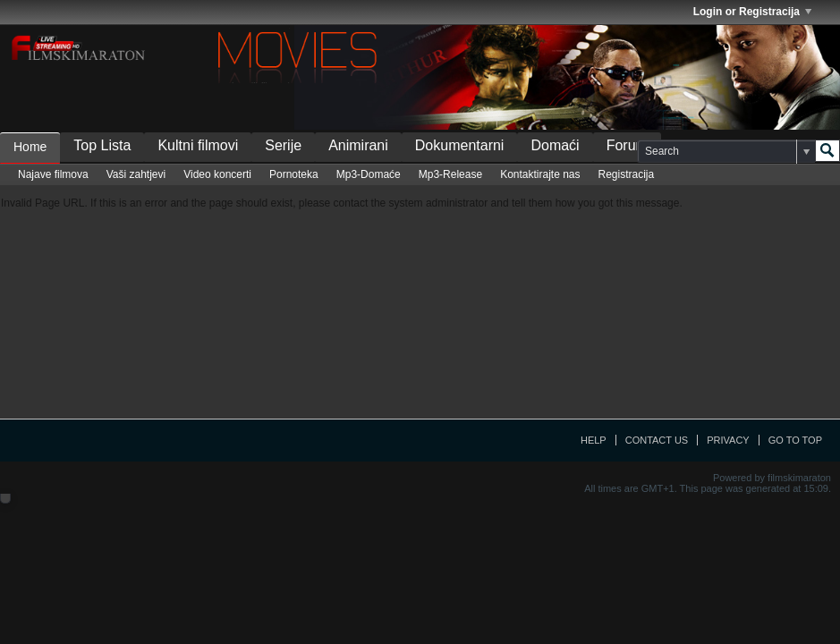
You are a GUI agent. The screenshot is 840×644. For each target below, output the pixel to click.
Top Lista (102, 145)
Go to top (795, 440)
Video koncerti (217, 174)
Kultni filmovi (198, 145)
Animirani (358, 145)
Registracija (627, 174)
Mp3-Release (450, 174)
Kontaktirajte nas (540, 174)
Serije (283, 145)
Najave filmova (53, 174)
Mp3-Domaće (369, 174)
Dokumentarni (460, 145)
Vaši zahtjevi (136, 174)
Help (594, 440)
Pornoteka (294, 174)
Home (30, 147)
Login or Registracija (752, 12)
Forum (627, 145)
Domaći (555, 145)
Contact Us (657, 440)
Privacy (728, 440)
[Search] (726, 151)
